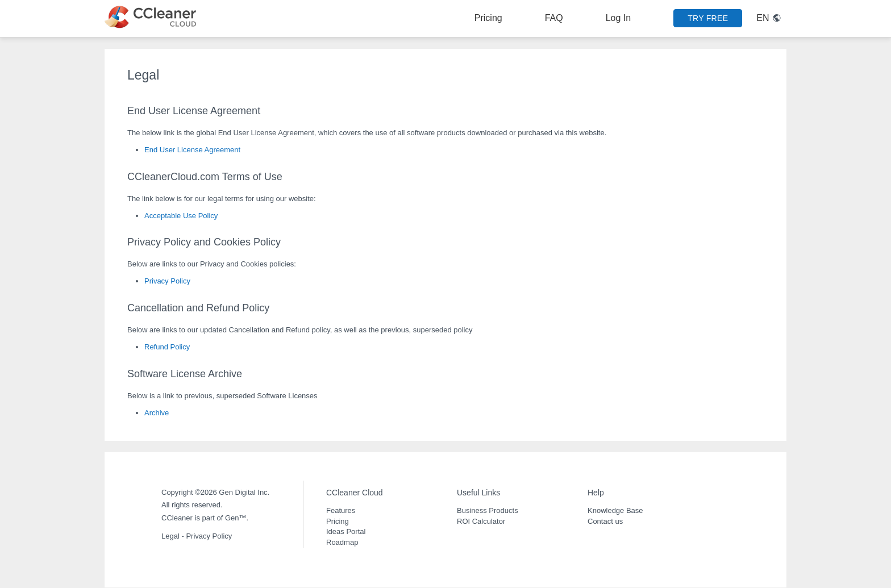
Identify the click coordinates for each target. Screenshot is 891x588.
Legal (170, 536)
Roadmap (342, 542)
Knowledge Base (615, 510)
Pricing (488, 18)
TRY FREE (708, 18)
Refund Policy (167, 347)
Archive (157, 413)
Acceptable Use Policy (181, 216)
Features (341, 510)
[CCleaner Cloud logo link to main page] (153, 17)
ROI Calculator (481, 521)
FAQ (554, 18)
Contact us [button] (605, 521)
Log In (618, 18)
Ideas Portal (346, 531)
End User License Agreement (192, 150)
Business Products (488, 510)
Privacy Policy (167, 281)
